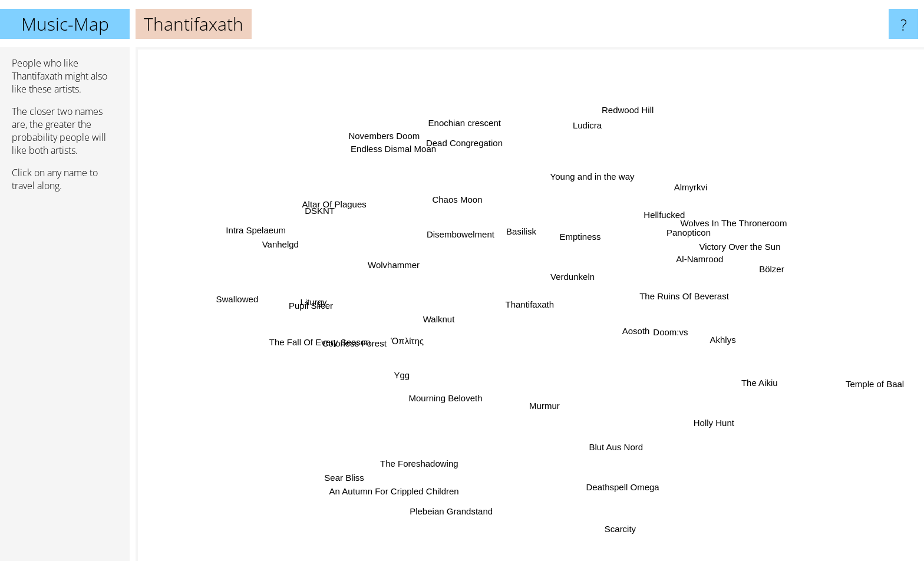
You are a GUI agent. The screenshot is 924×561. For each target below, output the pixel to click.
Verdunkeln (586, 282)
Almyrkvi (666, 187)
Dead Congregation (470, 151)
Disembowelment (435, 225)
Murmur (539, 396)
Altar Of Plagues (347, 191)
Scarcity (614, 505)
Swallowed (257, 297)
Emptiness (577, 204)
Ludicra (584, 148)
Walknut (423, 319)
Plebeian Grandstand (455, 508)
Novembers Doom (405, 139)
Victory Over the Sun (723, 249)
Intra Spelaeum (266, 228)
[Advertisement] (65, 381)
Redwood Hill (618, 132)
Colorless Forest (356, 347)
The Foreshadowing (433, 467)
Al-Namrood (687, 267)
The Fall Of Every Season (320, 333)
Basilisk (505, 227)
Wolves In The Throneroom (720, 225)
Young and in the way (587, 185)
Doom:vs (691, 327)
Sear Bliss (355, 464)
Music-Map (65, 24)
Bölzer (767, 257)
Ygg (404, 377)
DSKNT (323, 212)
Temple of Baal (882, 391)
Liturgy (303, 304)
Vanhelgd (288, 249)
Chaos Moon (465, 208)
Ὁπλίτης (421, 336)
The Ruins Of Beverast (722, 281)
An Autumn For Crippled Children (406, 488)
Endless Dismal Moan (398, 158)
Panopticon (676, 241)
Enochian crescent (472, 142)
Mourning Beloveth (447, 406)
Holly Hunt (697, 410)
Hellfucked (666, 208)
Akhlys (718, 346)
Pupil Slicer (332, 304)
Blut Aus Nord (595, 462)
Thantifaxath (530, 304)
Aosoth (669, 341)
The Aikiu (728, 369)
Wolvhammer (401, 266)
